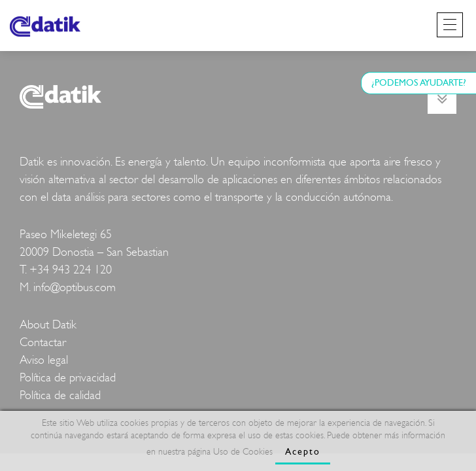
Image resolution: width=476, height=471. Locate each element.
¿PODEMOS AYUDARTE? (419, 83)
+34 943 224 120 (71, 270)
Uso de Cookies (243, 452)
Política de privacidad (68, 378)
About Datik (48, 325)
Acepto (303, 452)
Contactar (43, 342)
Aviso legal (44, 360)
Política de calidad (60, 395)
